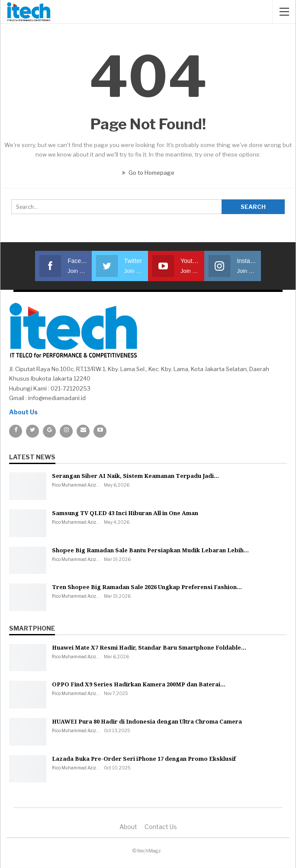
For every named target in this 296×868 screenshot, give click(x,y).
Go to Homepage (148, 173)
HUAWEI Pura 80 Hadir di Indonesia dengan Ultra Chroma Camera (147, 721)
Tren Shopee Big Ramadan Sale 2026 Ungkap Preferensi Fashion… (147, 587)
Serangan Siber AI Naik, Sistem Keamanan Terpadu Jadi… (135, 476)
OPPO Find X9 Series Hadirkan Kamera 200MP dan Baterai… (139, 684)
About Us (23, 412)
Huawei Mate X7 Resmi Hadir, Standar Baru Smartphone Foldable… (149, 647)
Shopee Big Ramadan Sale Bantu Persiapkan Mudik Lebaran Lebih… (150, 550)
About (128, 827)
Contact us (161, 827)
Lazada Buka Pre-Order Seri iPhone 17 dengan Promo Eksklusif (144, 759)
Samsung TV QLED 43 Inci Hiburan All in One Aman (125, 513)
